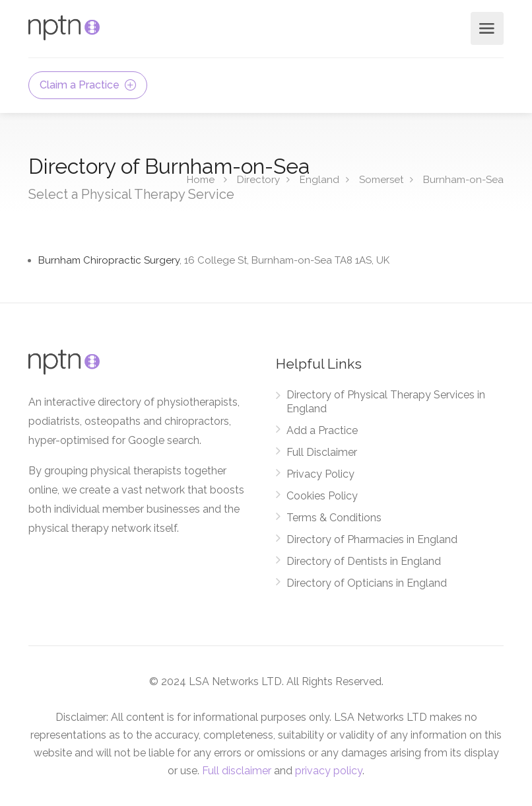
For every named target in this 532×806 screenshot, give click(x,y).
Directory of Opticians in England (367, 583)
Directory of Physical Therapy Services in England (386, 402)
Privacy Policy (320, 474)
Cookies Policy (322, 496)
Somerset (381, 179)
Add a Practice (322, 430)
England (319, 179)
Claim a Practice (88, 85)
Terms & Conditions (334, 518)
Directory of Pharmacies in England (372, 539)
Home (201, 179)
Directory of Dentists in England (364, 561)
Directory (258, 179)
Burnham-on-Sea (463, 179)
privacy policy (329, 771)
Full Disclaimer (322, 452)
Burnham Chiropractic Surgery (214, 260)
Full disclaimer (237, 771)
